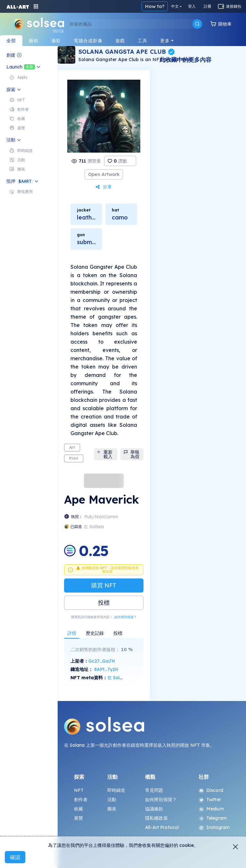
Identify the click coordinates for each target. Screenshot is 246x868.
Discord (211, 790)
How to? (155, 6)
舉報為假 (132, 454)
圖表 (112, 809)
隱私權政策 (156, 818)
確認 (15, 857)
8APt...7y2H (106, 669)
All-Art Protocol (162, 827)
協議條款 (154, 809)
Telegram (213, 818)
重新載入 (105, 454)
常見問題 (154, 790)
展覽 (78, 818)
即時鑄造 (116, 790)
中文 (175, 6)
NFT (79, 790)
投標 (104, 603)
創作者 (81, 800)
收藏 (78, 809)
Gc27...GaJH (102, 661)
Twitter (210, 800)
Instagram (214, 827)
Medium (211, 809)
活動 (112, 800)
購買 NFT (104, 585)
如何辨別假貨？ (126, 617)
